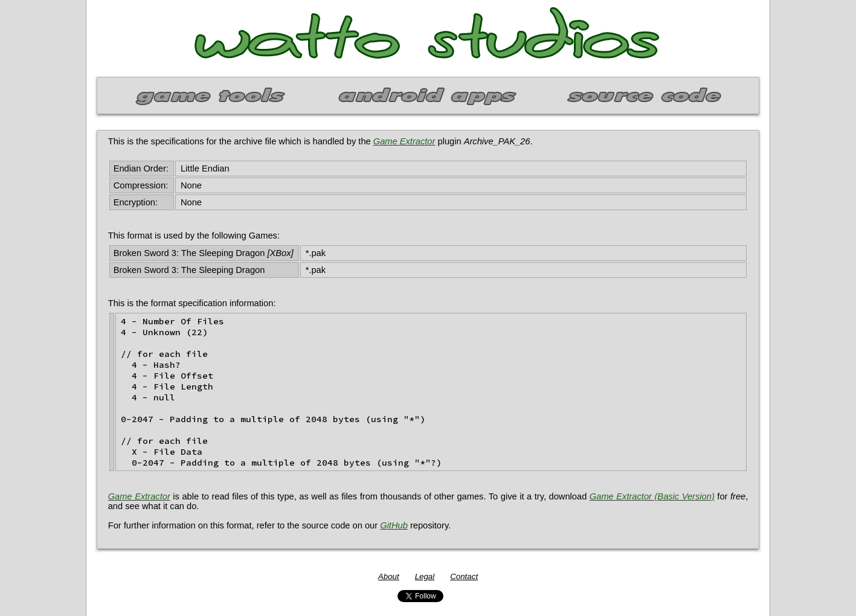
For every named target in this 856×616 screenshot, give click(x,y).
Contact (464, 576)
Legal (425, 576)
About (389, 576)
